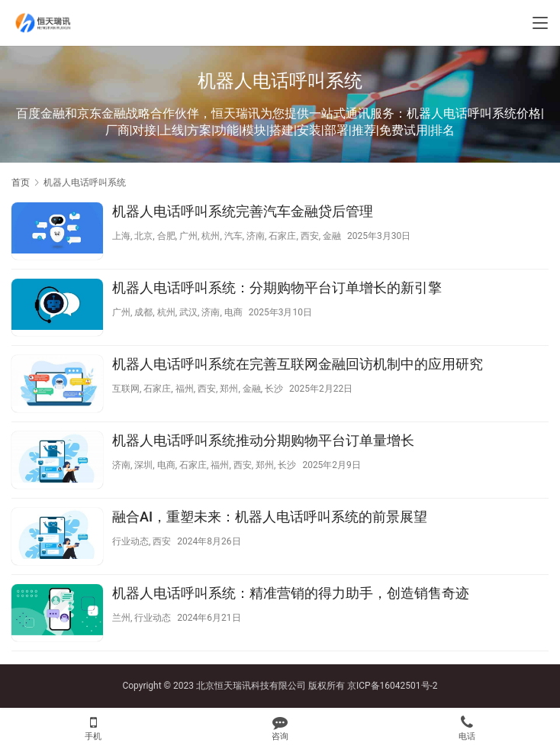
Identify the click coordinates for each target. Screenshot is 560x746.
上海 (121, 236)
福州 (185, 389)
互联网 (126, 389)
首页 (21, 182)
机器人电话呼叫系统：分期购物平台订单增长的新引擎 (277, 287)
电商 (233, 312)
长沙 (274, 389)
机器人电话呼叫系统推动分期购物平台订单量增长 (263, 440)
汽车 (233, 236)
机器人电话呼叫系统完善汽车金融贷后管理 (243, 211)
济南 (256, 236)
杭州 (211, 236)
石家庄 (282, 236)
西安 (310, 236)
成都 (143, 312)
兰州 (121, 618)
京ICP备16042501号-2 (393, 686)
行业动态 (130, 541)
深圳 (143, 465)
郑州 (229, 389)
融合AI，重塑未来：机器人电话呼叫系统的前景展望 (270, 517)
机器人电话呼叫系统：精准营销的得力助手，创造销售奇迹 (291, 593)
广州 (188, 236)
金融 (332, 236)
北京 (143, 236)
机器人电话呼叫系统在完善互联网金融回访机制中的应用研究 (298, 364)
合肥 (166, 236)
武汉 (188, 312)
